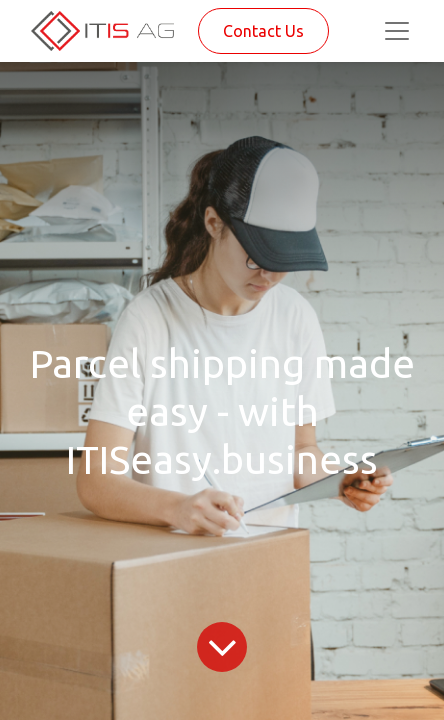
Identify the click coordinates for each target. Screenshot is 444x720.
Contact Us (263, 31)
